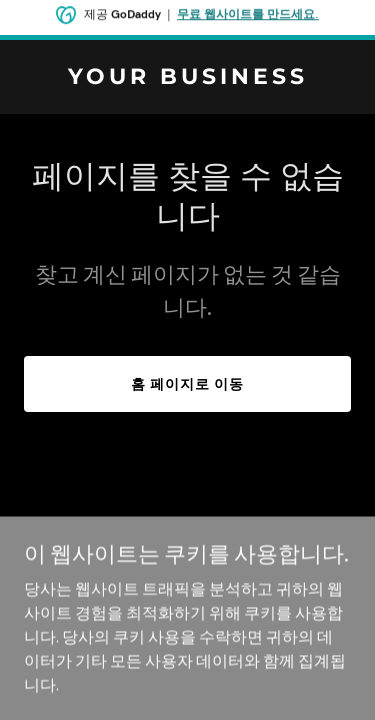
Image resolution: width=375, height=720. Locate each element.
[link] (187, 78)
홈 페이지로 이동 (187, 384)
